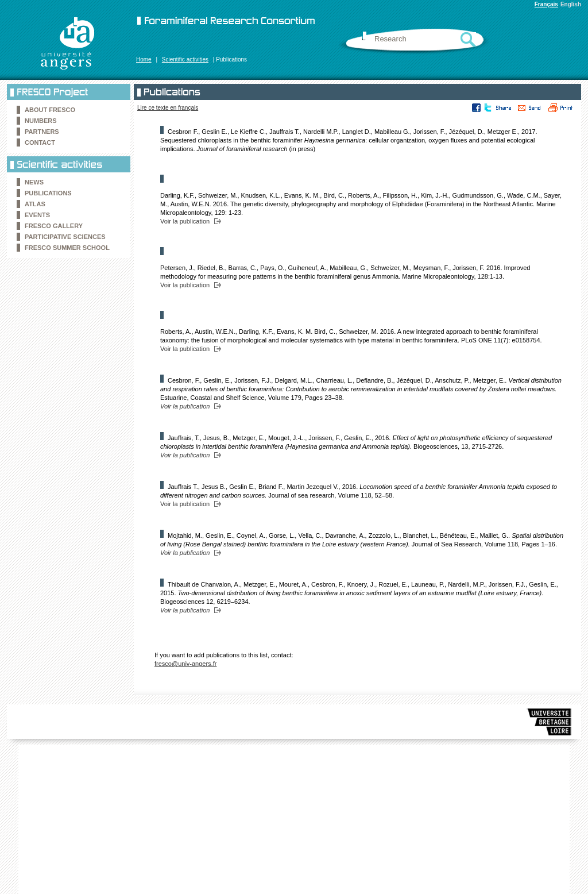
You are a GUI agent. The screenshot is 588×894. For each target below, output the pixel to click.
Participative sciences (65, 237)
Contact (40, 142)
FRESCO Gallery (54, 226)
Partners (42, 132)
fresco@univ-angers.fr (185, 664)
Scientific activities (185, 59)
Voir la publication (185, 221)
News (34, 182)
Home (144, 59)
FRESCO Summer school (67, 248)
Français (546, 4)
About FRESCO (50, 110)
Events (37, 215)
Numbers (41, 121)
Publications (48, 193)
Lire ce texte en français (168, 108)
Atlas (35, 204)
